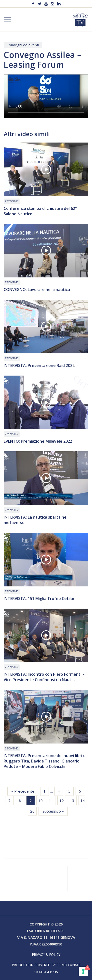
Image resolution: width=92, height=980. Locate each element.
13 (72, 800)
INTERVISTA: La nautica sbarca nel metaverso (36, 520)
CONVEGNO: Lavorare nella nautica (37, 290)
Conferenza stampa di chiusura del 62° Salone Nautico (40, 211)
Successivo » (53, 811)
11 (51, 800)
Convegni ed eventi (23, 45)
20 (32, 811)
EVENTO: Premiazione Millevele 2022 (38, 441)
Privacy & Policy (46, 954)
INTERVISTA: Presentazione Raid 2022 (39, 365)
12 (62, 800)
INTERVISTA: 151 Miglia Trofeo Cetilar (39, 599)
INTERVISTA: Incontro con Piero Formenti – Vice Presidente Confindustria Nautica (44, 677)
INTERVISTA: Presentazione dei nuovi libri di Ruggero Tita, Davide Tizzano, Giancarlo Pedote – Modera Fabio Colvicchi (45, 761)
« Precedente (23, 791)
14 (83, 800)
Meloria (52, 972)
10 (40, 800)
